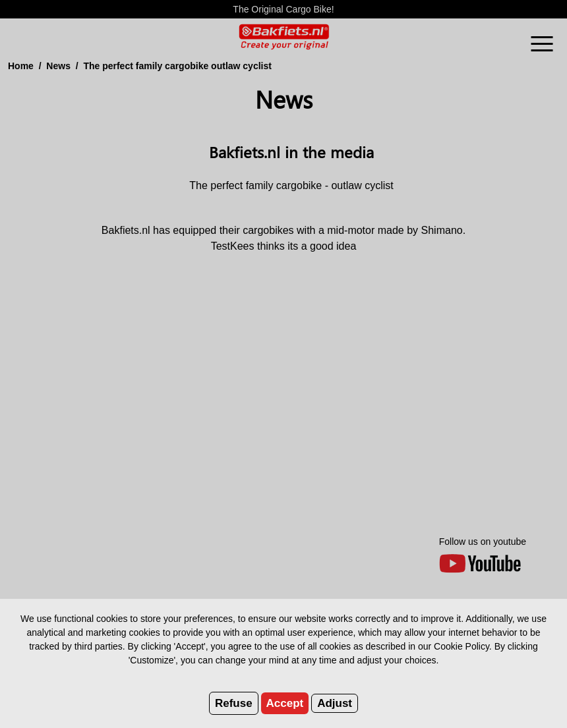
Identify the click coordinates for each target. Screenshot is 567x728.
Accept (285, 703)
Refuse (234, 703)
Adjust (335, 703)
